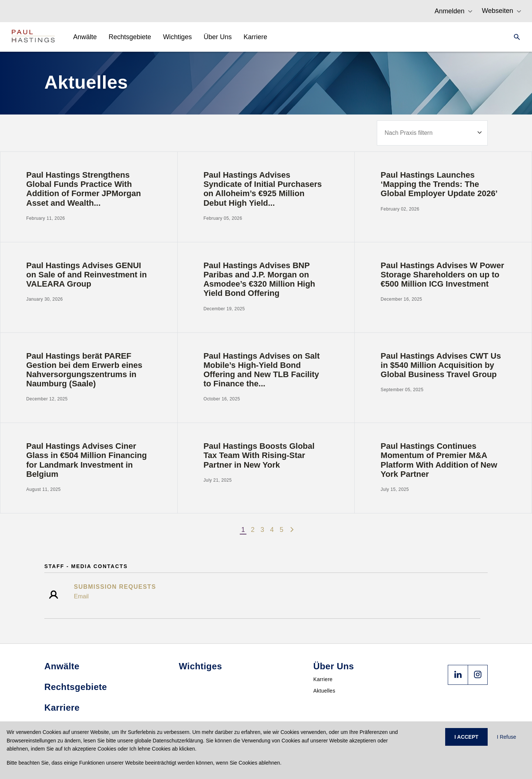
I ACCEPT (466, 737)
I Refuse (507, 737)
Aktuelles (324, 691)
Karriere (323, 679)
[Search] (515, 37)
